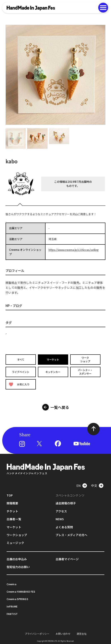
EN (79, 485)
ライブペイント (21, 372)
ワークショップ (85, 359)
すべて (21, 359)
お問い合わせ (63, 633)
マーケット (53, 359)
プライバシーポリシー (37, 633)
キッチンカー (53, 372)
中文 (94, 485)
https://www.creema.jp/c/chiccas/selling (74, 250)
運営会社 (82, 633)
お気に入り (19, 384)
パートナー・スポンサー (85, 372)
